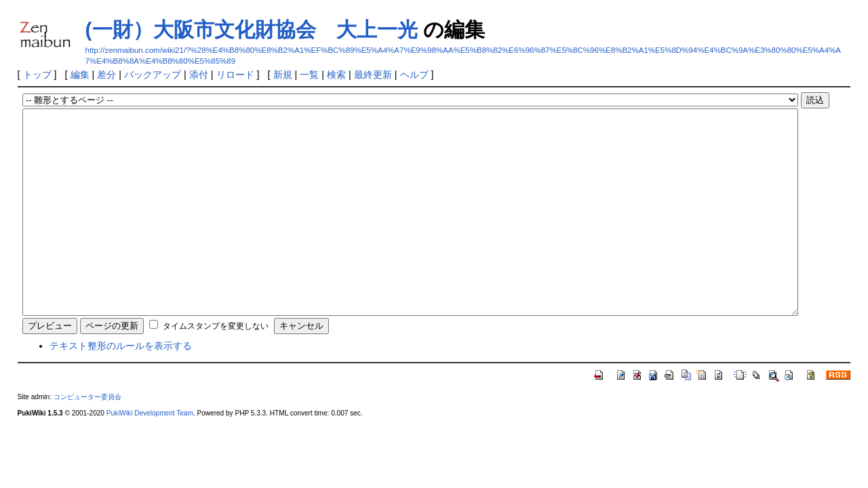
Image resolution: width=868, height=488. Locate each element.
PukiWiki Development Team (150, 454)
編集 (80, 75)
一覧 (309, 75)
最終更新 (373, 75)
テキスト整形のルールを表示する (121, 386)
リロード (235, 75)
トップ (37, 75)
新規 (283, 75)
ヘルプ (414, 75)
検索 (336, 75)
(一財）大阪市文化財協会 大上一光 (252, 29)
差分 (106, 75)
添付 (199, 75)
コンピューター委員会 (87, 438)
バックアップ (153, 75)
